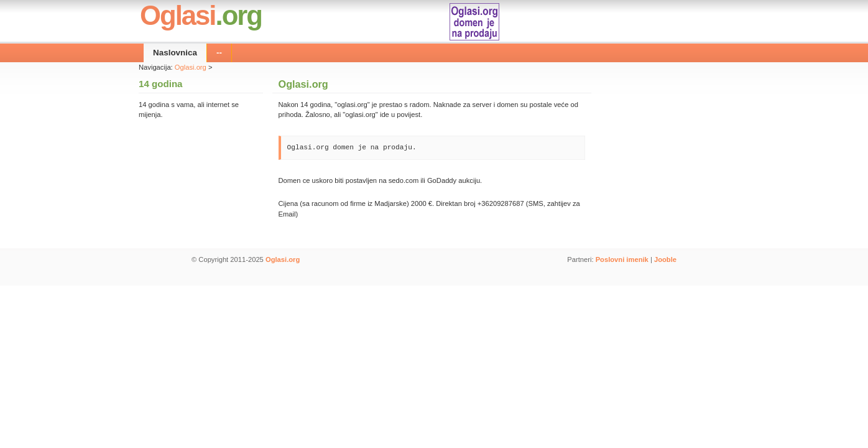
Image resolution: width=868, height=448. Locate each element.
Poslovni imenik (622, 259)
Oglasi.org (191, 67)
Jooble (665, 259)
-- (219, 53)
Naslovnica (175, 53)
